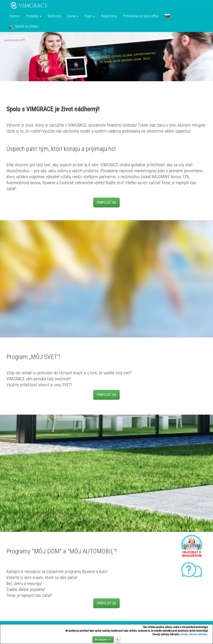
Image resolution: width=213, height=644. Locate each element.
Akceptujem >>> (103, 640)
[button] (167, 16)
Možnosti (54, 16)
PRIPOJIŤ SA (106, 202)
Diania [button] (73, 16)
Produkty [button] (34, 16)
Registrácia (109, 16)
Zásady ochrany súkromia (194, 634)
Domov (15, 16)
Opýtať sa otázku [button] (24, 27)
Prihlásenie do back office (141, 16)
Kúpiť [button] (90, 16)
